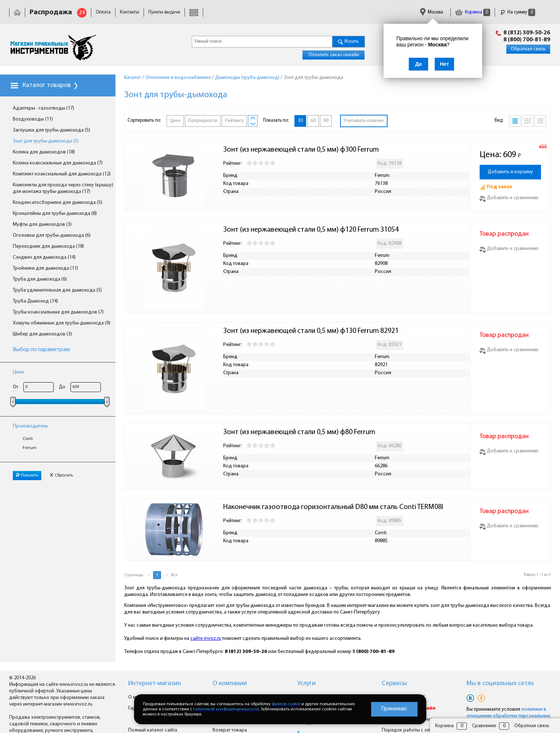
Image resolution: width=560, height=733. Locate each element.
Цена (18, 372)
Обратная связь (528, 49)
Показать (27, 475)
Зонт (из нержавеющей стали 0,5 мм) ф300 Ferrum (301, 150)
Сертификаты (325, 12)
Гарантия (293, 12)
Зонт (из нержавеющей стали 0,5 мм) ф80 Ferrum (299, 432)
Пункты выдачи (164, 12)
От (16, 387)
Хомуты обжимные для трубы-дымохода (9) (62, 323)
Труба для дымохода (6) (40, 279)
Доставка (199, 12)
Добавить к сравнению (509, 198)
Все (174, 575)
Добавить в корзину (510, 172)
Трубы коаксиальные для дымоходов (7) (58, 312)
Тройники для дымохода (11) (45, 268)
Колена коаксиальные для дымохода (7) (58, 163)
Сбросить (61, 475)
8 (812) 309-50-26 (527, 33)
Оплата (103, 12)
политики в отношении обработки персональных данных (508, 716)
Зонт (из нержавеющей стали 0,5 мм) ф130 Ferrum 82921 (311, 331)
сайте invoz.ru (206, 639)
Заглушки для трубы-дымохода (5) (52, 130)
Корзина (473, 12)
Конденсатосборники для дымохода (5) (58, 203)
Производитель (31, 426)
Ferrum (30, 448)
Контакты (129, 12)
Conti (28, 439)
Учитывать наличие (364, 121)
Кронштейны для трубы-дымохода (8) (55, 214)
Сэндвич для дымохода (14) (44, 257)
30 (300, 121)
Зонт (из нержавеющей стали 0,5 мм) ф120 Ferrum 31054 (311, 230)
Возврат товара (230, 730)
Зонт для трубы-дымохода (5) (46, 141)
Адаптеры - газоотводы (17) (43, 108)
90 (326, 121)
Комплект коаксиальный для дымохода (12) (62, 174)
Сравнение (484, 726)
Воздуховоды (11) (33, 119)
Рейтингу (234, 121)
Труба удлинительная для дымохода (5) (57, 290)
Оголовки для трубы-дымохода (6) (52, 236)
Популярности (203, 121)
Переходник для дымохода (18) (48, 246)
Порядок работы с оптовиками (417, 730)
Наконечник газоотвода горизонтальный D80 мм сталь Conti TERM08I (333, 507)
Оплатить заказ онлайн (334, 55)
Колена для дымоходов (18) (44, 152)
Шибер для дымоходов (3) (42, 334)
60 (313, 121)
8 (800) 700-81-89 (527, 40)
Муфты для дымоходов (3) (42, 225)
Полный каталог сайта (153, 730)
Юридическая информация (246, 12)
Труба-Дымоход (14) (35, 301)
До (62, 387)
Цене (175, 121)
